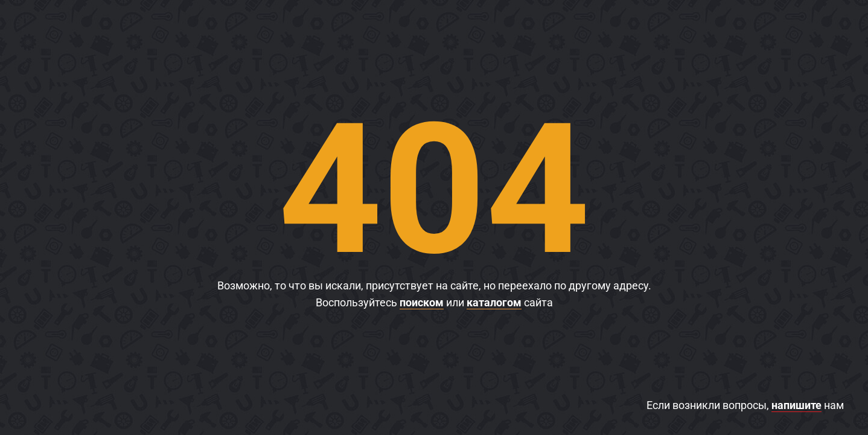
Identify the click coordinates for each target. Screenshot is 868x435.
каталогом (494, 302)
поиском (422, 302)
